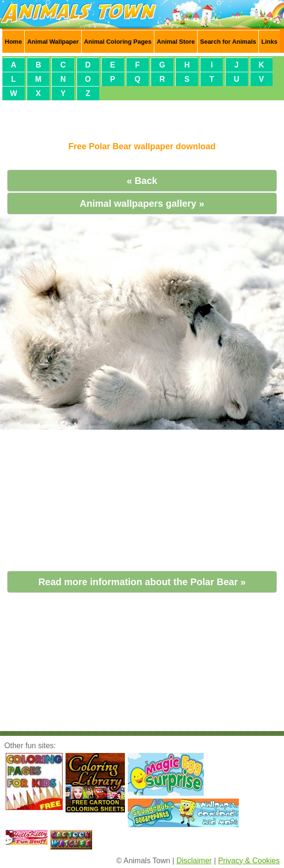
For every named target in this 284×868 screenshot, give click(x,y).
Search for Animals (228, 42)
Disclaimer (194, 861)
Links (269, 42)
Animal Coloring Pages (118, 42)
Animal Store (176, 42)
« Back (142, 181)
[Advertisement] (142, 117)
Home (13, 42)
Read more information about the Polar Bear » (142, 582)
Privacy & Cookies (249, 861)
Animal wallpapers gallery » (142, 203)
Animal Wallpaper (53, 42)
